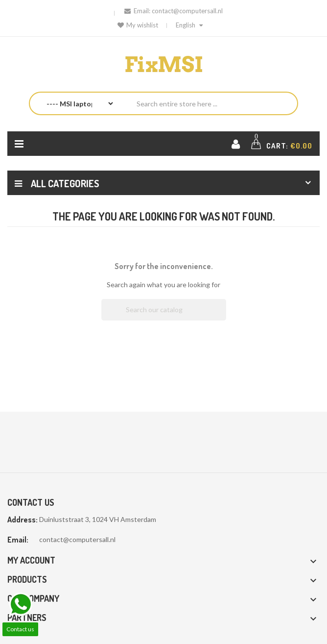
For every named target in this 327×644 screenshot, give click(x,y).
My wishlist (138, 25)
